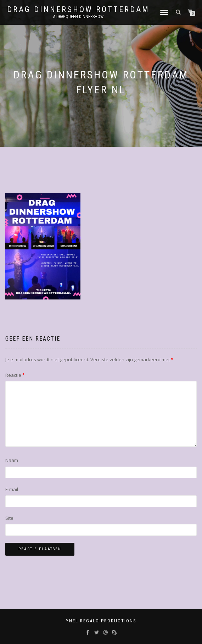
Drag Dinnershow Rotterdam (78, 10)
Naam (12, 460)
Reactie (15, 375)
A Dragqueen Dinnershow (78, 17)
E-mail (12, 489)
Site (9, 518)
